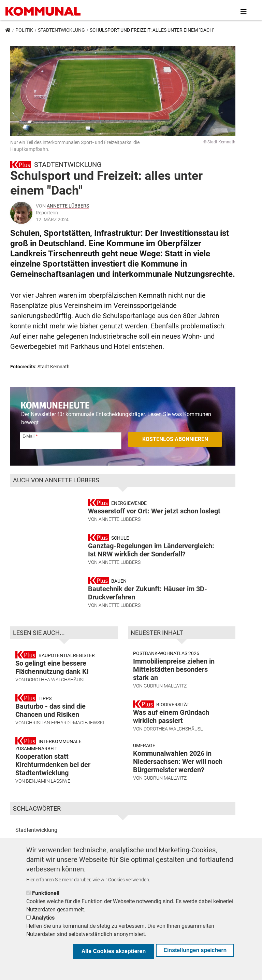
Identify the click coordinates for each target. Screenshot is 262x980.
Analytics (43, 918)
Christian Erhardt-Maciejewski (65, 724)
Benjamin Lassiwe (48, 782)
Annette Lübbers (68, 206)
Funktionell (46, 893)
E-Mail (28, 436)
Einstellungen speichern (195, 950)
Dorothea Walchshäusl (55, 681)
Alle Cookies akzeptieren (114, 951)
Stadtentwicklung (61, 30)
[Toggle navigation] (244, 12)
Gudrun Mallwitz (165, 687)
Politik (24, 30)
